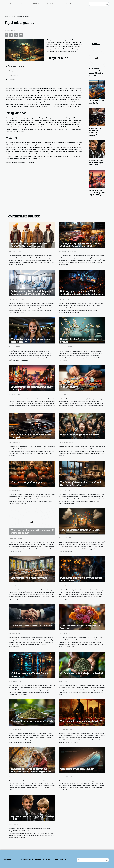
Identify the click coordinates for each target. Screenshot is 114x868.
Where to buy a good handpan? (27, 482)
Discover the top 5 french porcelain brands (79, 340)
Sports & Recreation (54, 4)
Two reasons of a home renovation (29, 578)
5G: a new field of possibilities (96, 102)
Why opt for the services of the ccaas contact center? (30, 340)
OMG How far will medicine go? (77, 769)
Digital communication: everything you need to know (81, 579)
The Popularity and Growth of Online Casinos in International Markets (80, 245)
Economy (13, 4)
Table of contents (17, 66)
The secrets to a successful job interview (32, 625)
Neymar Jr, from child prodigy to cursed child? (96, 163)
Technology (69, 4)
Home (7, 17)
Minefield (12, 80)
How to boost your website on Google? (80, 530)
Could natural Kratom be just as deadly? (82, 673)
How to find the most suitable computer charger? (96, 132)
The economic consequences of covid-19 (81, 721)
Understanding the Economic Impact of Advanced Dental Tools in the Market (31, 293)
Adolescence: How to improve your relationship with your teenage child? (31, 770)
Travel (23, 4)
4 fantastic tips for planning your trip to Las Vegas (97, 192)
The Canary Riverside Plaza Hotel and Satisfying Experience (81, 484)
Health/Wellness (36, 4)
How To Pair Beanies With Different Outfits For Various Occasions (29, 245)
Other (80, 4)
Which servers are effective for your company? (30, 675)
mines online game (34, 88)
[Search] (99, 4)
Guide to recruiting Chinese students (80, 434)
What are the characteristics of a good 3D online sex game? (97, 72)
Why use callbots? (70, 387)
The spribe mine (14, 71)
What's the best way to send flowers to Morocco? (81, 627)
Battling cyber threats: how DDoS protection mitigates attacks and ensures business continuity (82, 294)
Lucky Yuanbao (14, 75)
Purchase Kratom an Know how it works (32, 721)
